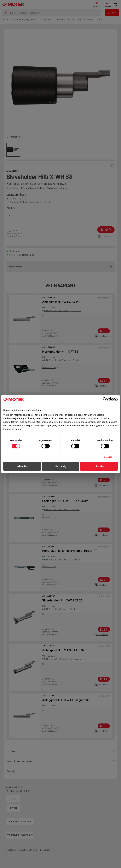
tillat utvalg (60, 466)
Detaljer (108, 457)
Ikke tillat (22, 466)
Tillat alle (99, 466)
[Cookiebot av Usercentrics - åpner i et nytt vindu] (105, 399)
